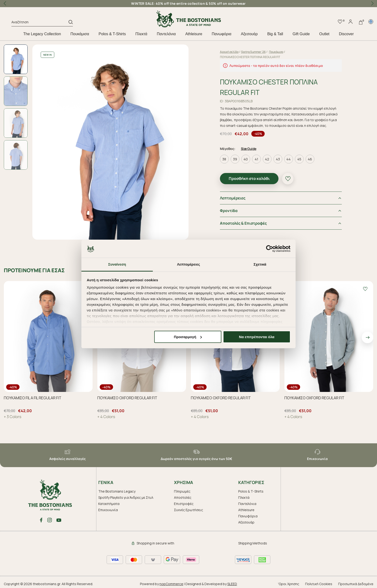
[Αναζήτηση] (40, 23)
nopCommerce (171, 584)
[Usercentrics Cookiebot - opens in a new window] (270, 249)
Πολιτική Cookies (319, 584)
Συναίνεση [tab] (117, 264)
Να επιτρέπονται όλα (257, 337)
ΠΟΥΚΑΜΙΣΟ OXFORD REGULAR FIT (127, 398)
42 (267, 159)
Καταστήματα (109, 504)
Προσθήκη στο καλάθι (249, 178)
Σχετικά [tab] (260, 264)
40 (246, 159)
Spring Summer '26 (253, 52)
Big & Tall (275, 34)
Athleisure (194, 34)
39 (235, 159)
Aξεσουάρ (249, 34)
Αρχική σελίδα (229, 52)
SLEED (232, 584)
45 (299, 159)
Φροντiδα (229, 211)
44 (288, 159)
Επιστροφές (184, 504)
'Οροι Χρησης (289, 584)
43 (278, 159)
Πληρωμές (182, 491)
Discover (346, 34)
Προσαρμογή (188, 337)
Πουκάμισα (80, 34)
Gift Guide (301, 34)
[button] (372, 4)
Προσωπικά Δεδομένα (356, 584)
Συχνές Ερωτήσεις (188, 510)
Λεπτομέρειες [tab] (189, 264)
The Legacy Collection (42, 34)
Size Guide (249, 149)
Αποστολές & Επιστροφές (243, 223)
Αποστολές (183, 497)
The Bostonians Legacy (117, 491)
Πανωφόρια (222, 34)
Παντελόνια (166, 34)
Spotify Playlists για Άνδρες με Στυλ (126, 497)
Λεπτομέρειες (233, 198)
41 (256, 159)
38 (224, 159)
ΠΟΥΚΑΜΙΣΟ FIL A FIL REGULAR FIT (33, 398)
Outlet (324, 34)
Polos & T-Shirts (112, 34)
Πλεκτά (141, 34)
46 (310, 159)
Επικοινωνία (108, 510)
